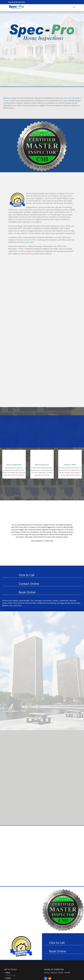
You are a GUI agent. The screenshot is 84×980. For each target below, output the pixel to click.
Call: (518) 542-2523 (18, 2)
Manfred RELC (32, 240)
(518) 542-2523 (11, 975)
